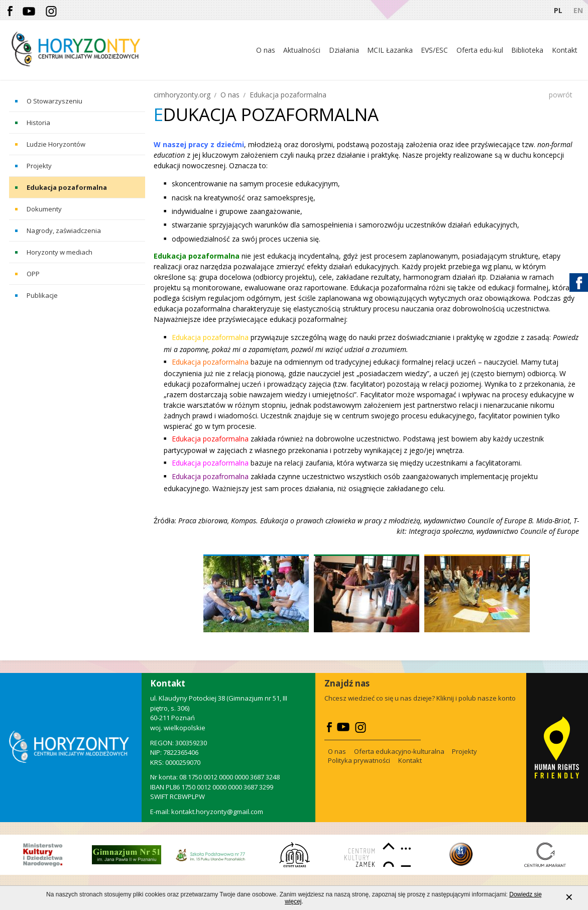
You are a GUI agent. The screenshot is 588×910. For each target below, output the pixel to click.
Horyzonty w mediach (60, 252)
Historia (38, 123)
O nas (230, 95)
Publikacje (42, 295)
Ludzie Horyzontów (56, 144)
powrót (561, 95)
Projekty (39, 166)
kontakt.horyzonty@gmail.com (217, 812)
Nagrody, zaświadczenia (64, 231)
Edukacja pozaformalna (67, 187)
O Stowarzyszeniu (54, 101)
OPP (33, 274)
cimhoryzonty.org (182, 95)
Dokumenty (44, 209)
